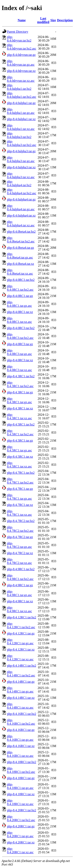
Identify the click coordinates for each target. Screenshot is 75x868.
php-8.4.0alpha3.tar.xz (21, 167)
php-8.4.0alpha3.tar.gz (21, 151)
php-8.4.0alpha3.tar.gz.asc (21, 159)
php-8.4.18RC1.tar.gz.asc (20, 786)
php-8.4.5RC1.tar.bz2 (21, 424)
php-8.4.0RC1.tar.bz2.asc (20, 288)
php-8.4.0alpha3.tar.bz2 (19, 135)
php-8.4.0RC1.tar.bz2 (21, 280)
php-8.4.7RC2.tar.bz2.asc (20, 529)
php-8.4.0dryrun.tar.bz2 (19, 39)
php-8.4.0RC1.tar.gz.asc (19, 304)
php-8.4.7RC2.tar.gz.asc (19, 545)
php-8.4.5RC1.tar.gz (20, 441)
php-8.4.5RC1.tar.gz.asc (19, 449)
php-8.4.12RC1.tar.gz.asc (20, 641)
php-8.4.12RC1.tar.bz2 (22, 617)
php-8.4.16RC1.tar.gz (21, 730)
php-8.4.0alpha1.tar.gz (21, 103)
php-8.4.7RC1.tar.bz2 (21, 473)
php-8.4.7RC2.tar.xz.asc (19, 561)
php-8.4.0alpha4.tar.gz (21, 199)
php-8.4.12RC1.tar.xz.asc (20, 658)
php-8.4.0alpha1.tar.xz (21, 119)
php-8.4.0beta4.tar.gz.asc (20, 256)
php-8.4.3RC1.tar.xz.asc (19, 416)
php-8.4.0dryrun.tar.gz (21, 55)
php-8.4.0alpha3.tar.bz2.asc (22, 143)
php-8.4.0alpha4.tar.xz (21, 215)
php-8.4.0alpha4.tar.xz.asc (21, 224)
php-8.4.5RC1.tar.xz (20, 457)
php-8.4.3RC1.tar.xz (20, 408)
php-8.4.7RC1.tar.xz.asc (19, 513)
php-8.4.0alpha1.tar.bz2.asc (22, 95)
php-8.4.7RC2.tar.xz (20, 553)
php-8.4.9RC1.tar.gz (20, 585)
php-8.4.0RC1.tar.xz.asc (19, 320)
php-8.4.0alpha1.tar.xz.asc (21, 127)
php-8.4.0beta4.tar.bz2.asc (21, 240)
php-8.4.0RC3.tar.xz (20, 360)
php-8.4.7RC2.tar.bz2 (21, 521)
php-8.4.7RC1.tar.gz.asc (19, 497)
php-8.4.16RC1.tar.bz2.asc (21, 722)
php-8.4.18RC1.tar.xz (21, 794)
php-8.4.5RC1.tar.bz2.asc (20, 432)
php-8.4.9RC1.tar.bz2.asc (20, 577)
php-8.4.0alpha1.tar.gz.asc (21, 111)
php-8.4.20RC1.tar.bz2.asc (21, 818)
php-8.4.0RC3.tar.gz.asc (19, 352)
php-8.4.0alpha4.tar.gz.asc (21, 207)
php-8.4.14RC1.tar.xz (21, 698)
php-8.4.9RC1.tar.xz (20, 601)
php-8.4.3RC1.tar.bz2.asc (20, 384)
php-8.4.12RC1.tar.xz (21, 649)
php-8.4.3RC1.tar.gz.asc (19, 400)
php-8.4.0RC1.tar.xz (20, 312)
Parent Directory (18, 32)
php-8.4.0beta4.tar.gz (20, 248)
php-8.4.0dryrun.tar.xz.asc (21, 79)
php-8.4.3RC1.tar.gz (20, 392)
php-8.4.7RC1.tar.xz (20, 505)
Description (65, 20)
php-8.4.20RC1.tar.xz (21, 842)
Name (22, 20)
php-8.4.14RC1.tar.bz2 (22, 666)
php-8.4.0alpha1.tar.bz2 (19, 87)
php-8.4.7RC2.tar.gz (20, 537)
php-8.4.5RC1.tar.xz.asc (19, 465)
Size (53, 20)
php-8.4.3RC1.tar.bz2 (21, 376)
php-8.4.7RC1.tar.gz (20, 489)
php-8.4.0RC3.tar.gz (20, 344)
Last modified (43, 20)
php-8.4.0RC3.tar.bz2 (21, 328)
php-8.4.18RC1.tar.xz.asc (20, 802)
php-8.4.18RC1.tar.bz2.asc (21, 770)
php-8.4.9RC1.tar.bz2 (21, 569)
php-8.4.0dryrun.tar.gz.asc (21, 63)
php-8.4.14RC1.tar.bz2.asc (21, 674)
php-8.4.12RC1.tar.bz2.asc (21, 625)
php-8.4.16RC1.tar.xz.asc (20, 754)
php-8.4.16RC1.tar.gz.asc (20, 738)
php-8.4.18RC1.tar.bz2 (22, 762)
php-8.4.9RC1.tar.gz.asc (19, 593)
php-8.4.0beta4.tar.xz (20, 264)
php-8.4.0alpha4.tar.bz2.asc (22, 191)
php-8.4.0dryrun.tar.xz (21, 71)
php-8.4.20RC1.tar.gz (21, 826)
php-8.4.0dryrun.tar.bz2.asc (22, 47)
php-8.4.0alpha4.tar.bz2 (19, 183)
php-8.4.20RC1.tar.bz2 (22, 810)
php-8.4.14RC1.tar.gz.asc (20, 690)
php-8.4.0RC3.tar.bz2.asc (20, 336)
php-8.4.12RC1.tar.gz (21, 633)
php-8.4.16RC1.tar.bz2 (22, 714)
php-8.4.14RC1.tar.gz (21, 682)
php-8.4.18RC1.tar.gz (21, 778)
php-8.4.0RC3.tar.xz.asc (19, 368)
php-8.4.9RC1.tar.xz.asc (19, 609)
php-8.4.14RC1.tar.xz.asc (20, 706)
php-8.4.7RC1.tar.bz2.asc (20, 481)
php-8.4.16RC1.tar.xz (21, 746)
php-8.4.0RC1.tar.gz (20, 296)
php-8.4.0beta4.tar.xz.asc (20, 272)
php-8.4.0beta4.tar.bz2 (21, 232)
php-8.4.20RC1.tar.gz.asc (20, 834)
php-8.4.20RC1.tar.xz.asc (20, 850)
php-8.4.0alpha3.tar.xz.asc (21, 175)
